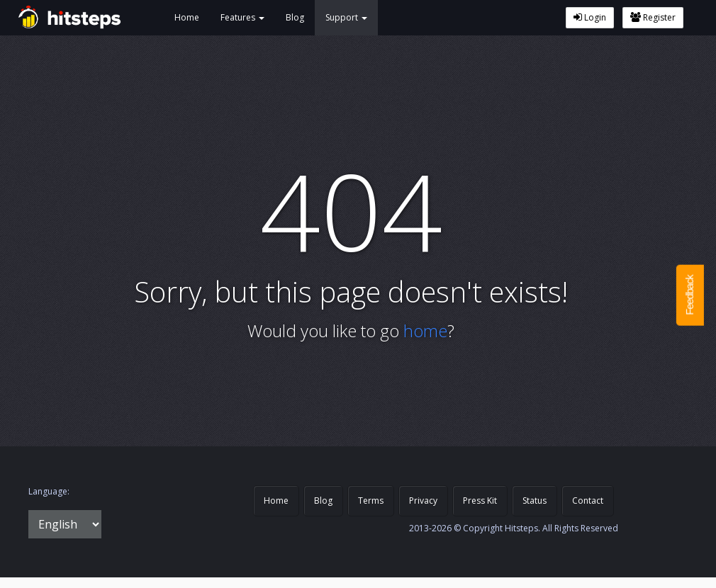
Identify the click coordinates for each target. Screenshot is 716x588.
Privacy (423, 501)
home (425, 330)
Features (242, 17)
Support (346, 17)
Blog (295, 17)
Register (653, 17)
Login (590, 17)
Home (187, 17)
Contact (588, 501)
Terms (371, 501)
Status (535, 501)
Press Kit (480, 501)
